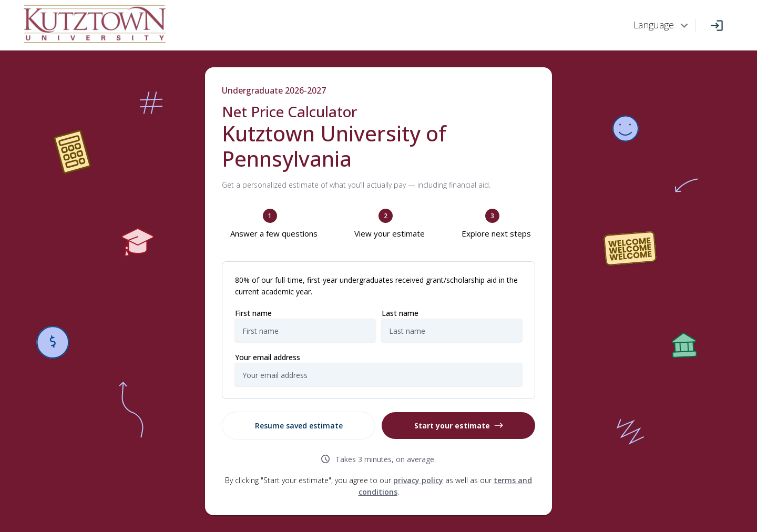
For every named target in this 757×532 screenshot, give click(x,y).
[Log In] (717, 25)
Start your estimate (459, 426)
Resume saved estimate (299, 426)
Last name (400, 313)
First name (253, 313)
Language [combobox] (654, 25)
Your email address (268, 357)
